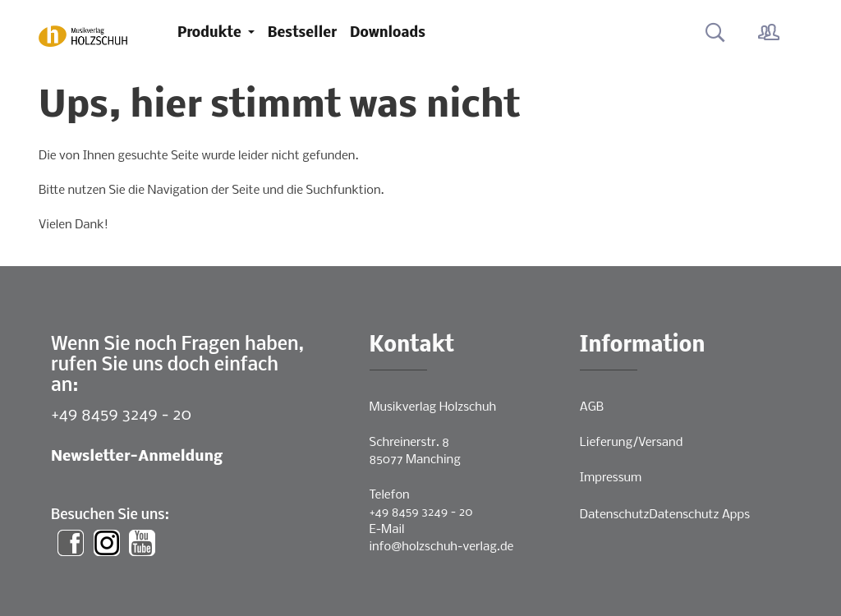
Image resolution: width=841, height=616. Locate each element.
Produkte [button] (211, 33)
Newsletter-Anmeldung (137, 457)
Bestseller (302, 33)
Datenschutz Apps (700, 515)
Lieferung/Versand (632, 443)
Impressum (611, 478)
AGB (592, 407)
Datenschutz (615, 515)
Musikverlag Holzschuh (433, 407)
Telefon (390, 495)
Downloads (388, 33)
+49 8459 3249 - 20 (121, 415)
